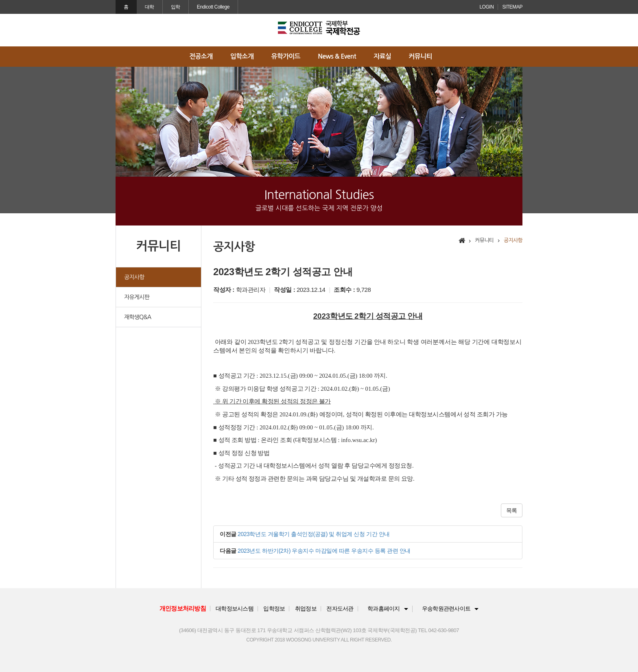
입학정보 (274, 609)
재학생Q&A (138, 317)
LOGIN (486, 7)
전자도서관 (340, 609)
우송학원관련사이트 (446, 609)
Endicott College (213, 7)
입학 (176, 7)
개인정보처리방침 (183, 608)
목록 (512, 510)
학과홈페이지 (384, 609)
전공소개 (201, 56)
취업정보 (306, 609)
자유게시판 (137, 297)
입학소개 (242, 56)
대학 (150, 7)
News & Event (337, 56)
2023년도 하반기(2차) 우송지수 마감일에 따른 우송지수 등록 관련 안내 (324, 551)
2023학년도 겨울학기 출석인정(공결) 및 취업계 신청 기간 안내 (314, 534)
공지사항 (134, 277)
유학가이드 (285, 56)
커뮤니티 (421, 56)
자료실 (382, 56)
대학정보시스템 (235, 609)
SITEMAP (512, 7)
